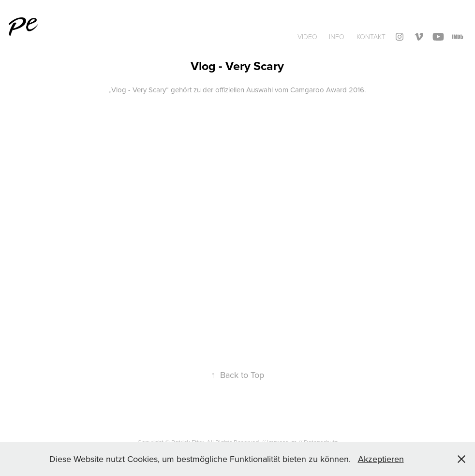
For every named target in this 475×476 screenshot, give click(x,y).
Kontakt (371, 36)
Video (307, 36)
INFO (337, 36)
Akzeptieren (381, 459)
